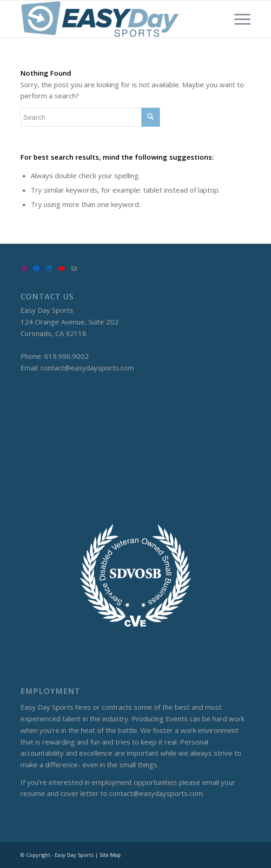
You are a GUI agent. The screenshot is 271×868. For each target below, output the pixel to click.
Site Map (110, 855)
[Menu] (238, 19)
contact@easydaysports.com (87, 368)
